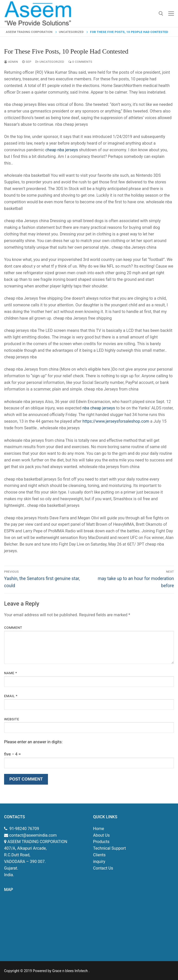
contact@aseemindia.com (32, 835)
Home (99, 829)
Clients (99, 855)
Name (11, 673)
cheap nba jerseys (62, 150)
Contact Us (103, 868)
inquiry (99, 862)
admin (11, 62)
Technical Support (110, 848)
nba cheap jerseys (99, 408)
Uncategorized (50, 62)
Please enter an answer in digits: (33, 742)
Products (101, 842)
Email (11, 696)
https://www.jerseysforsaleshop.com (116, 421)
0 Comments (80, 62)
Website (12, 719)
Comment (13, 627)
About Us (101, 835)
